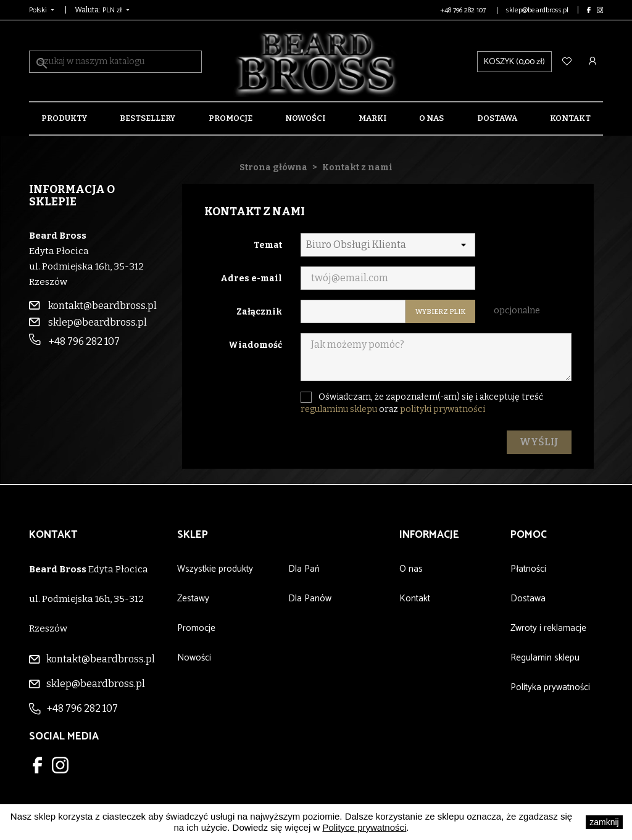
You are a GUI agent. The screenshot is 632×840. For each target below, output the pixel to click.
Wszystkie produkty (215, 569)
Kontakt (570, 118)
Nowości (305, 118)
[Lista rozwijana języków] (43, 10)
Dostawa (497, 118)
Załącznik (259, 312)
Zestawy (193, 599)
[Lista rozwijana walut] (117, 10)
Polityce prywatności (364, 827)
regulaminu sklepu (339, 409)
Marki (372, 118)
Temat (268, 245)
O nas (431, 118)
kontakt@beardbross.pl (93, 306)
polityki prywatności (443, 409)
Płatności (528, 569)
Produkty (64, 118)
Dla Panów (310, 599)
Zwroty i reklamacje (548, 628)
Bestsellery (148, 118)
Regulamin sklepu (545, 658)
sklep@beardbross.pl (537, 10)
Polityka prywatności (550, 687)
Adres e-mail (251, 278)
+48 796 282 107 (464, 10)
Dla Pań (304, 569)
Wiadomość (255, 345)
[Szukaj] (115, 62)
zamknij (604, 822)
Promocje (231, 118)
